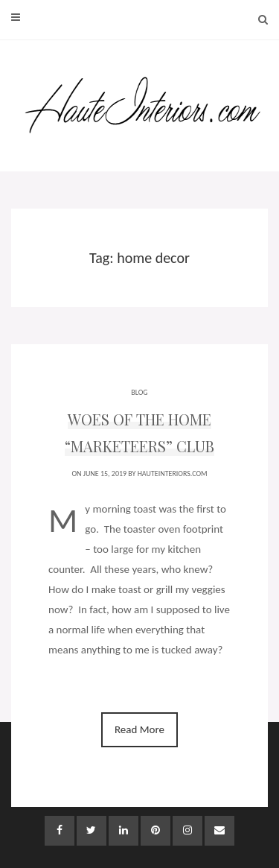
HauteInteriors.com (173, 473)
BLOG (139, 392)
